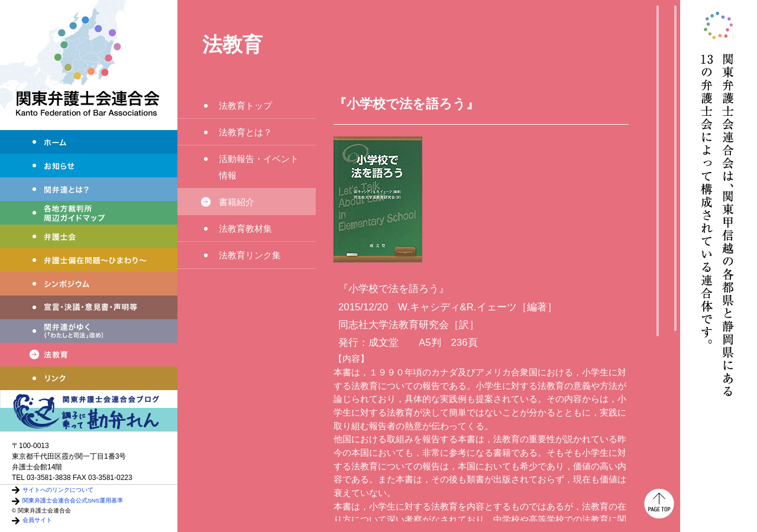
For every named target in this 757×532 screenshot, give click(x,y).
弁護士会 (89, 236)
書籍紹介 (237, 202)
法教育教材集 (245, 228)
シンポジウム (89, 284)
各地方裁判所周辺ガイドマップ (89, 213)
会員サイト (37, 520)
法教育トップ (245, 106)
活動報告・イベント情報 (263, 167)
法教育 (89, 355)
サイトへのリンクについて (58, 490)
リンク (89, 378)
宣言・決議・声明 (89, 307)
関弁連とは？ (89, 189)
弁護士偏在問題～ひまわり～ (89, 260)
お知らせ (89, 166)
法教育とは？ (245, 132)
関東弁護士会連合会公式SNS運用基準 (73, 500)
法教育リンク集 (250, 255)
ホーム (89, 142)
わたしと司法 (89, 331)
